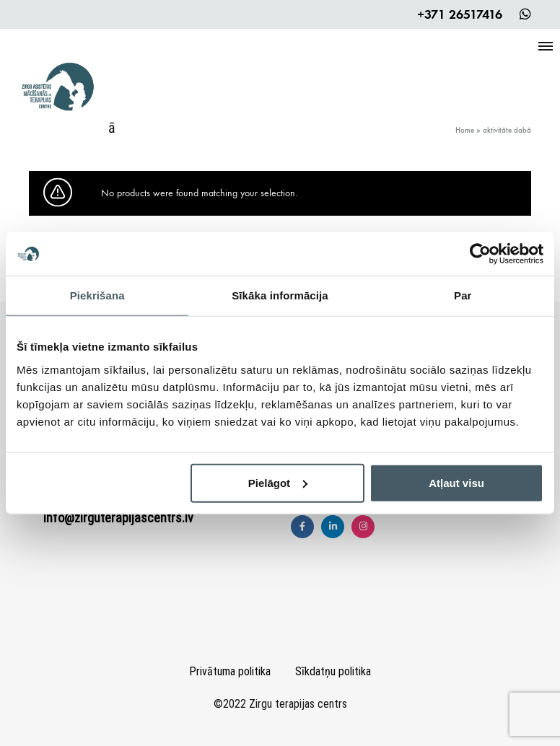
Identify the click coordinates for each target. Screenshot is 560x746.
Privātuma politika (230, 671)
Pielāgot (278, 482)
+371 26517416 (460, 14)
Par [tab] (463, 295)
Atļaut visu (456, 482)
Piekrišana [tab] (97, 295)
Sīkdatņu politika (333, 671)
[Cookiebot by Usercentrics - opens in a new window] (480, 254)
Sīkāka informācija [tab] (280, 295)
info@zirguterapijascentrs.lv (118, 518)
